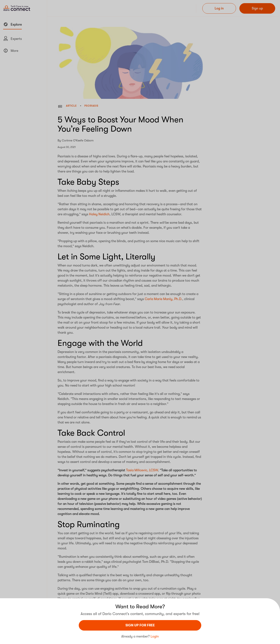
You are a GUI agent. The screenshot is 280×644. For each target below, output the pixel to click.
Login (155, 636)
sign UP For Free (140, 625)
